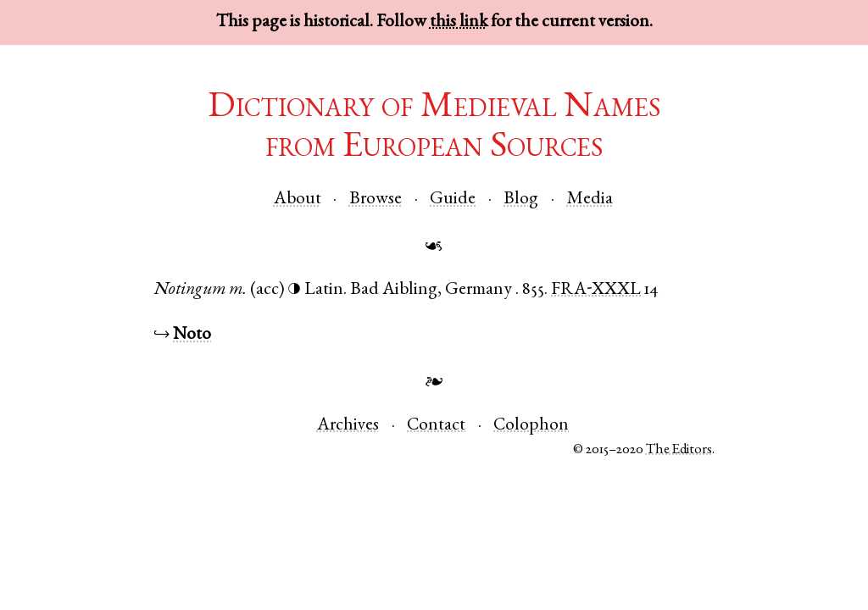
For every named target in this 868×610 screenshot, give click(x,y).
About (298, 200)
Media (590, 200)
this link (459, 22)
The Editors (679, 450)
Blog (521, 200)
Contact (436, 426)
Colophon (531, 426)
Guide (453, 200)
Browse (376, 200)
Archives (348, 426)
